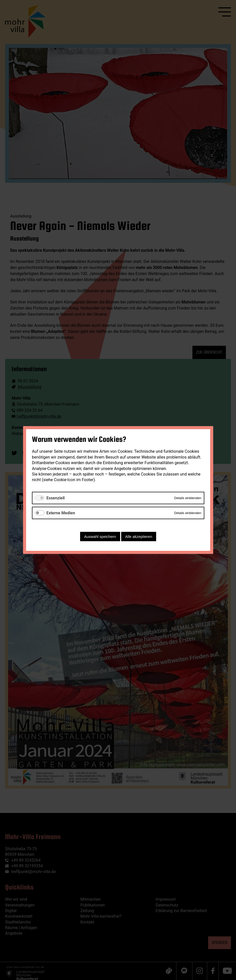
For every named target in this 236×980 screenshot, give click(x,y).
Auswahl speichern (100, 537)
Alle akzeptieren (139, 537)
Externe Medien (61, 513)
